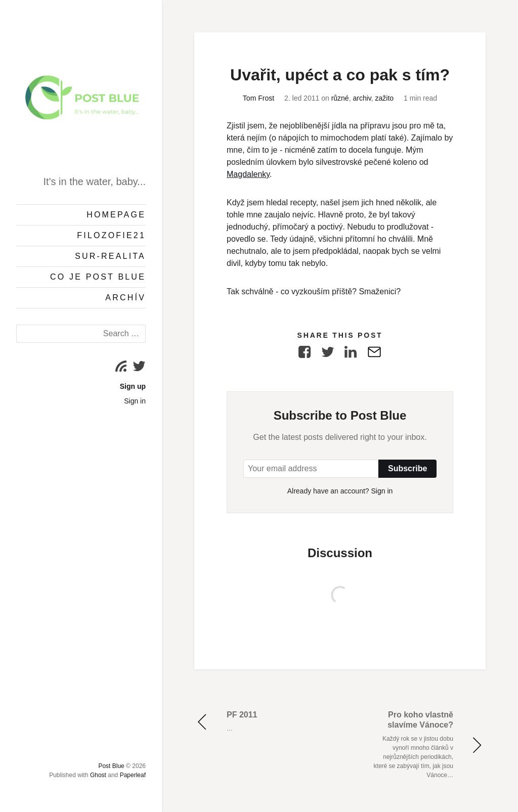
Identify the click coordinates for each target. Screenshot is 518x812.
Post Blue (111, 766)
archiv (362, 98)
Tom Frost (258, 98)
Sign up (133, 386)
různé (340, 98)
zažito (385, 98)
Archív (125, 298)
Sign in (135, 401)
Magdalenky (248, 174)
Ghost (98, 775)
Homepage (116, 215)
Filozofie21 (111, 235)
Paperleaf (133, 775)
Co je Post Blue (98, 277)
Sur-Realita (110, 256)
